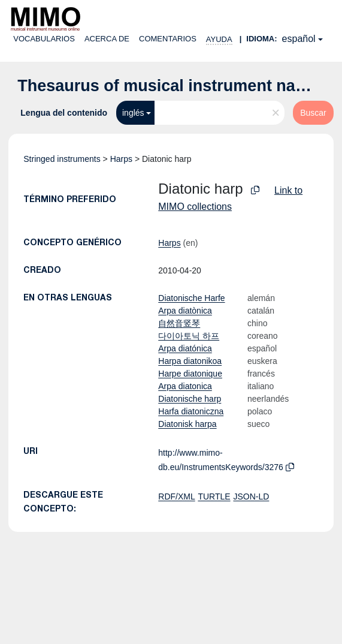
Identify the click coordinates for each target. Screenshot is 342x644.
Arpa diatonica (185, 386)
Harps (121, 159)
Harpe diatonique (190, 374)
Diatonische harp (190, 399)
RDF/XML (176, 496)
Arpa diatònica (185, 311)
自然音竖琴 (179, 323)
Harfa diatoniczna (191, 411)
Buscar (313, 113)
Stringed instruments (62, 159)
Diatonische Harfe (191, 298)
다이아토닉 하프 (189, 336)
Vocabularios (44, 39)
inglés (133, 113)
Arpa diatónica (185, 348)
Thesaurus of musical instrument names (172, 86)
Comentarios (168, 39)
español (299, 39)
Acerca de (107, 39)
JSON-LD (251, 496)
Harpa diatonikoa (190, 361)
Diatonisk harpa (187, 424)
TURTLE (214, 496)
